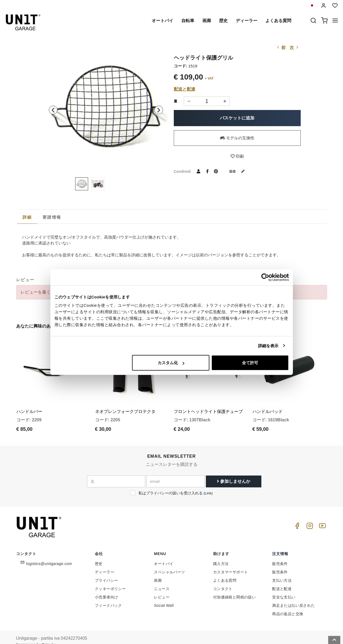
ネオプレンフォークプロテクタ (125, 403)
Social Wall (164, 597)
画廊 (207, 21)
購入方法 (221, 555)
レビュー (162, 589)
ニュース (162, 580)
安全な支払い (284, 589)
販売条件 (280, 555)
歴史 (223, 21)
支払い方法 (282, 572)
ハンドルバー (29, 403)
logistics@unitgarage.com (49, 555)
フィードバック (108, 597)
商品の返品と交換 (288, 605)
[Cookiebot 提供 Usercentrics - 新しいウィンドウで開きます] (265, 277)
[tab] (27, 217)
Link (208, 485)
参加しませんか (234, 473)
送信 (239, 171)
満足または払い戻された (293, 597)
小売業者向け (106, 589)
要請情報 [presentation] (52, 217)
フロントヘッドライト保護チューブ (208, 403)
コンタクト (223, 580)
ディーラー (247, 21)
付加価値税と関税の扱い (234, 589)
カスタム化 (171, 363)
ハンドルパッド (268, 403)
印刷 (237, 156)
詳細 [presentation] (27, 217)
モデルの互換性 (237, 138)
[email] (175, 473)
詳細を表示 (268, 345)
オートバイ (162, 21)
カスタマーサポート (231, 564)
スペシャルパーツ (169, 564)
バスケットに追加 (237, 118)
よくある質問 (278, 21)
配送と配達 (185, 89)
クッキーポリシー (110, 580)
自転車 (188, 21)
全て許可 (250, 363)
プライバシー (106, 572)
